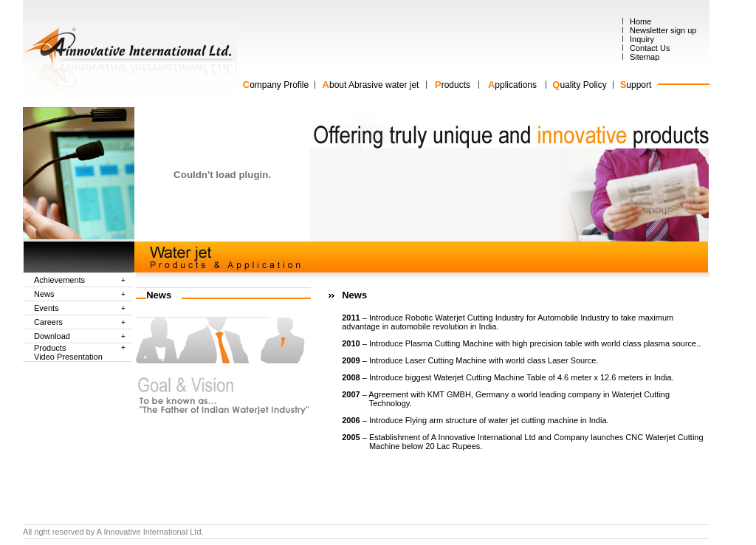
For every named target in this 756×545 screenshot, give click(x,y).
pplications (516, 85)
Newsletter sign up (663, 30)
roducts (456, 85)
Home (640, 21)
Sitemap (645, 57)
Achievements (59, 280)
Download (52, 336)
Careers (48, 322)
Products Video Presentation (68, 352)
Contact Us (650, 48)
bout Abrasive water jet (374, 85)
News (44, 294)
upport (639, 85)
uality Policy (583, 85)
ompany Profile (276, 85)
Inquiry (642, 39)
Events (47, 308)
